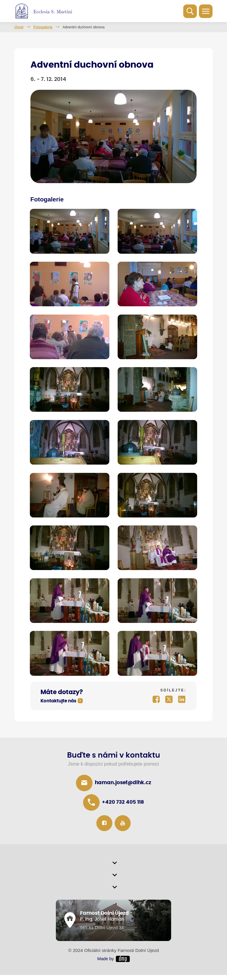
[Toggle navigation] (206, 11)
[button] (113, 867)
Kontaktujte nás (58, 704)
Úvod (19, 27)
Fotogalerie (43, 27)
